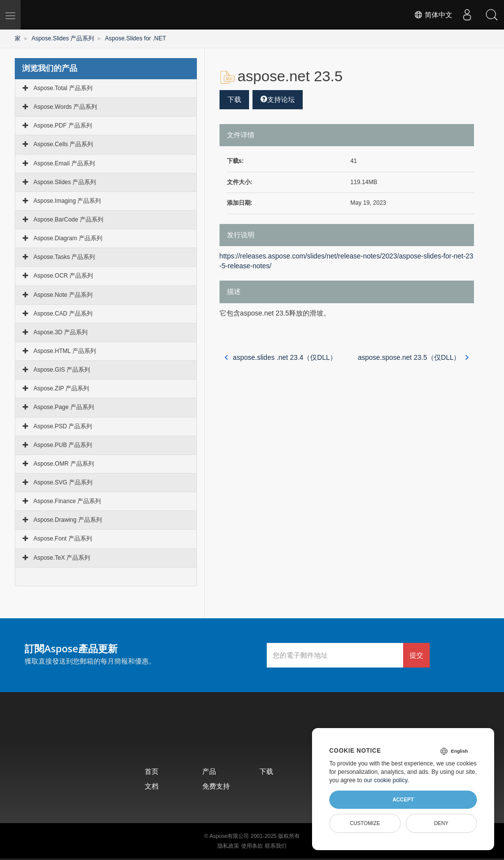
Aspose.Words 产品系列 (65, 107)
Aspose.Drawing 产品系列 (68, 520)
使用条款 (252, 846)
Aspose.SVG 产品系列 (63, 482)
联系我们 (276, 846)
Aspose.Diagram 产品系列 (68, 238)
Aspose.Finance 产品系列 (67, 501)
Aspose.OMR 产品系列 (64, 464)
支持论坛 (278, 99)
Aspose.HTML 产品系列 (65, 351)
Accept (403, 799)
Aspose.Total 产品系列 (63, 88)
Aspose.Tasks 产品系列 (64, 257)
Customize (365, 823)
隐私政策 (228, 846)
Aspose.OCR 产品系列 (63, 276)
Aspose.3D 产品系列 (61, 332)
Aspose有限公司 (230, 836)
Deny (441, 823)
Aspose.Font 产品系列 (63, 539)
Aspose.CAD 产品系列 (63, 314)
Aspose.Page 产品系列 (64, 407)
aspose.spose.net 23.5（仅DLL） (413, 357)
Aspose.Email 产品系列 (64, 163)
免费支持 (216, 786)
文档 (152, 786)
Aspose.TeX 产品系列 (62, 558)
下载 (234, 99)
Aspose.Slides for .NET (135, 38)
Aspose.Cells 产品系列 (63, 144)
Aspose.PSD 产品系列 (63, 426)
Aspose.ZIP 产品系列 (61, 388)
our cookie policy (386, 780)
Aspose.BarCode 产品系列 (68, 220)
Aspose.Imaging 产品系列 (67, 201)
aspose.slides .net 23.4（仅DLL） (281, 357)
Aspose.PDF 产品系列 (63, 126)
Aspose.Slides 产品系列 (63, 38)
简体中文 (433, 15)
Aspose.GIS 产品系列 (62, 370)
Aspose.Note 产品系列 (63, 295)
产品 (209, 771)
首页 (152, 771)
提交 (416, 655)
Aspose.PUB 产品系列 (63, 445)
